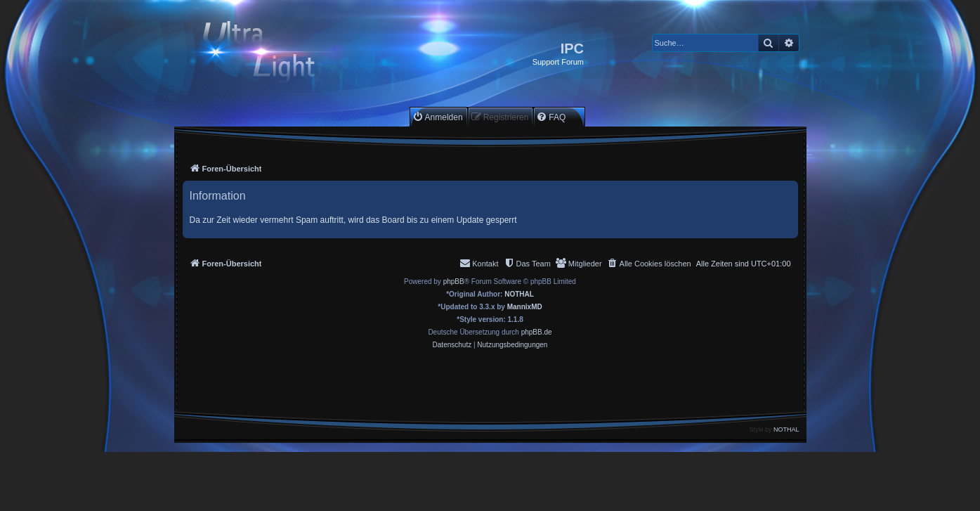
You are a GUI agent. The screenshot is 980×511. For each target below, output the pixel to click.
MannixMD (525, 307)
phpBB (454, 282)
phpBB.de (537, 332)
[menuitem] (438, 117)
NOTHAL (519, 294)
